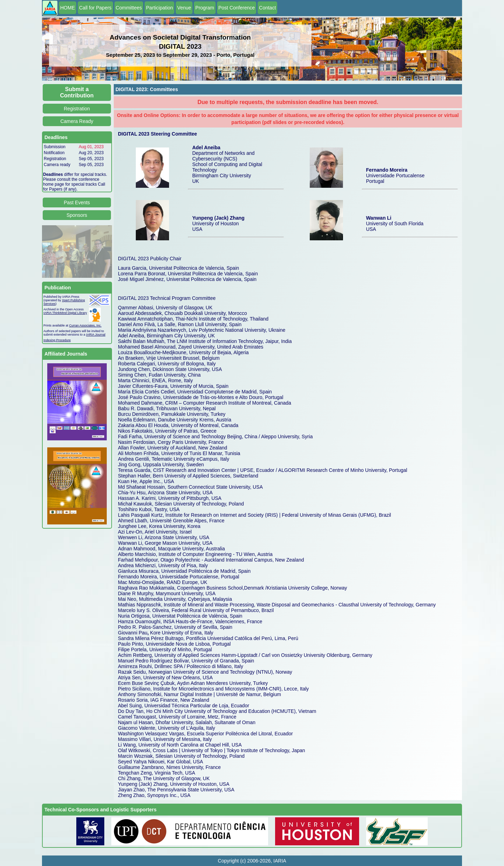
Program (205, 8)
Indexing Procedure (57, 340)
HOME (68, 8)
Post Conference (237, 8)
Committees (129, 8)
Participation (159, 8)
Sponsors (77, 215)
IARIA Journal (96, 335)
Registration (77, 109)
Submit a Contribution (77, 92)
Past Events (77, 202)
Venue (184, 8)
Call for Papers (95, 8)
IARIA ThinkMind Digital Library (65, 313)
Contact (267, 8)
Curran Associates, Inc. (86, 325)
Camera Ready (77, 121)
